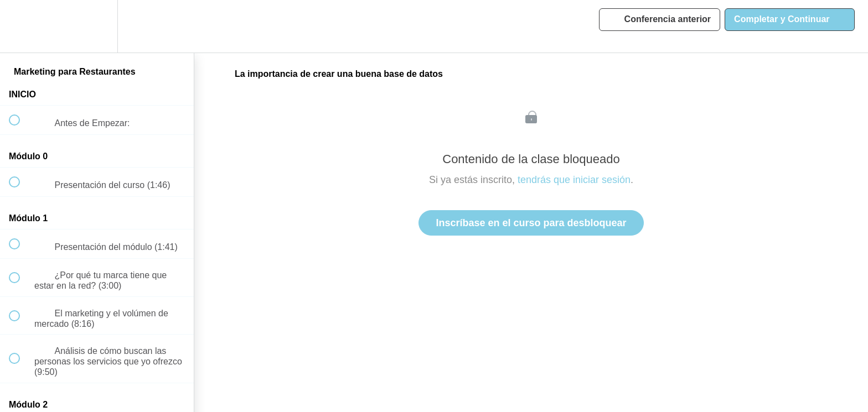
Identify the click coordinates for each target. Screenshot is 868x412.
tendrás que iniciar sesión (574, 180)
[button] (20, 26)
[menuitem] (97, 26)
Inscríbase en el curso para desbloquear (531, 223)
